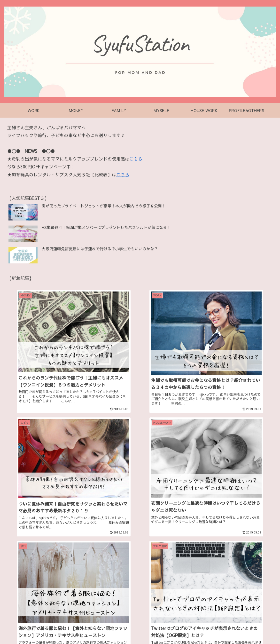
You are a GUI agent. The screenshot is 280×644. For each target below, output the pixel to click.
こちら (136, 159)
